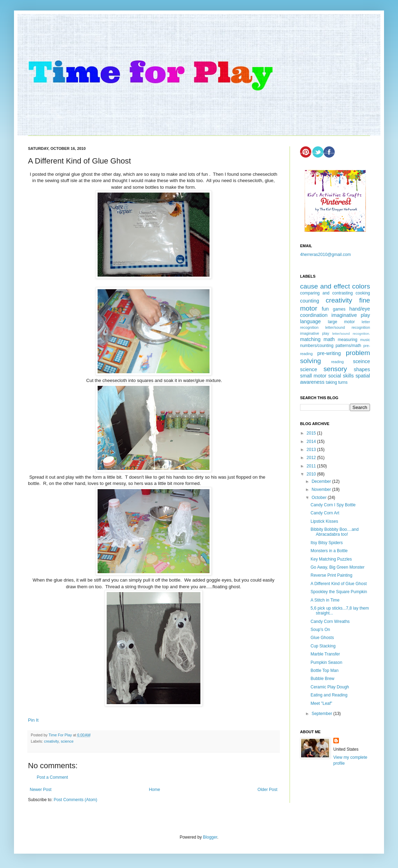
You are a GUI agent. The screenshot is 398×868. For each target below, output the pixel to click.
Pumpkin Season (326, 662)
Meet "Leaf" (321, 703)
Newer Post (41, 790)
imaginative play (351, 315)
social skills (341, 376)
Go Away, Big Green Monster (337, 567)
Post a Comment (52, 777)
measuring (348, 340)
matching (310, 339)
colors (361, 286)
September (322, 714)
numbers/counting (317, 346)
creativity (51, 741)
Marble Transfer (325, 654)
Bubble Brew (322, 679)
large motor (341, 322)
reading (337, 362)
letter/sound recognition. (351, 334)
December (322, 481)
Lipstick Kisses (324, 521)
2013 (312, 450)
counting (310, 301)
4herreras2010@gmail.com (325, 255)
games (339, 309)
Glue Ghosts (322, 638)
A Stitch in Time (325, 600)
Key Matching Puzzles (331, 559)
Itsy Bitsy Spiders (327, 543)
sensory (335, 369)
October (320, 498)
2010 (312, 474)
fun (325, 309)
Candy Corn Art (325, 513)
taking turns (337, 382)
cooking (363, 293)
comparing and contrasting (326, 293)
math (329, 339)
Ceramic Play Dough (330, 687)
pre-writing (329, 353)
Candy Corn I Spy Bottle (333, 505)
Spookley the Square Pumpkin (339, 592)
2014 (312, 442)
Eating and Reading (329, 695)
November (322, 489)
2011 (312, 466)
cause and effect (325, 286)
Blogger (210, 837)
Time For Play (61, 735)
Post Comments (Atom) (75, 800)
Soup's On (320, 630)
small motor (313, 376)
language (310, 321)
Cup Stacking (323, 646)
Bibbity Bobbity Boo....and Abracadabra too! (335, 532)
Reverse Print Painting (331, 575)
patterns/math (348, 346)
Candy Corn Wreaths (330, 622)
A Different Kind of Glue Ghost (339, 584)
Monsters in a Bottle (329, 551)
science (67, 741)
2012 (312, 458)
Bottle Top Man (325, 671)
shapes (362, 369)
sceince (361, 361)
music (365, 340)
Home (155, 790)
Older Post (267, 790)
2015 (312, 433)
